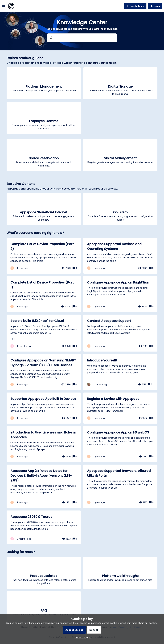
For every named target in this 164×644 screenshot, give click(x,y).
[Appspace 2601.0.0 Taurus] (44, 527)
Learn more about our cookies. (142, 623)
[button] (82, 638)
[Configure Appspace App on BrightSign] (120, 294)
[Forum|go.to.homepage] (11, 6)
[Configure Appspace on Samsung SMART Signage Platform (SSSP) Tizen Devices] (44, 372)
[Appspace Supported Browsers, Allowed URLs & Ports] (120, 486)
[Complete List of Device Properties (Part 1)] (44, 294)
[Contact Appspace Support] (120, 333)
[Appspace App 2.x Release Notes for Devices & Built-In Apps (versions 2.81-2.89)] (44, 486)
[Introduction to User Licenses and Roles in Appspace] (44, 444)
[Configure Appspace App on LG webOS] (120, 444)
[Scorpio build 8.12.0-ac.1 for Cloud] (44, 333)
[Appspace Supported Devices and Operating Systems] (120, 256)
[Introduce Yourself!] (120, 372)
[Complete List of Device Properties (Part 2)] (44, 256)
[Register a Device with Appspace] (120, 408)
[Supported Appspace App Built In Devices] (44, 408)
